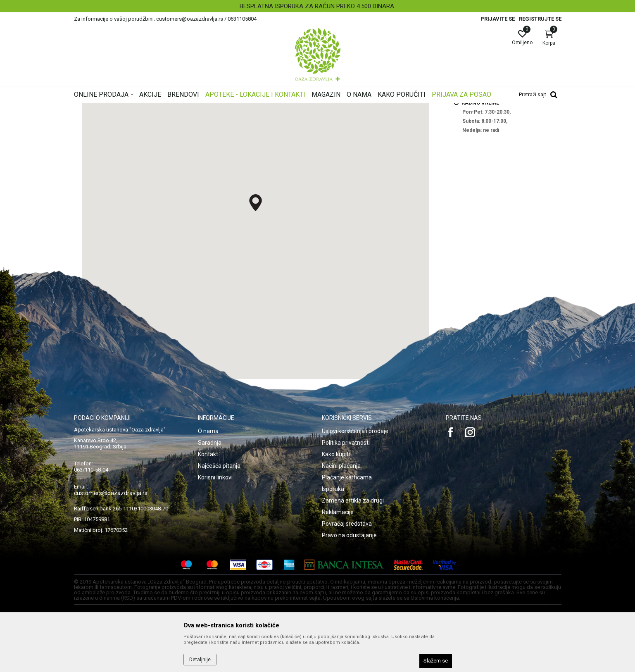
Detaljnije (200, 660)
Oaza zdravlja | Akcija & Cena (107, 109)
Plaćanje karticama (347, 581)
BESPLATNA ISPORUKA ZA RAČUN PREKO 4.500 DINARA (317, 6)
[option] (317, 6)
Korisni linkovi (215, 581)
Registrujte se (540, 19)
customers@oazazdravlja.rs (111, 596)
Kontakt (208, 558)
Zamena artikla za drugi (353, 604)
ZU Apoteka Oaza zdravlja (207, 109)
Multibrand (159, 109)
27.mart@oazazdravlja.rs (492, 153)
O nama (208, 534)
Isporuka (333, 592)
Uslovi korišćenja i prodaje (355, 534)
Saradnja (210, 546)
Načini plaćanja (341, 569)
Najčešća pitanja (219, 569)
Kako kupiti (336, 558)
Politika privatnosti (346, 546)
